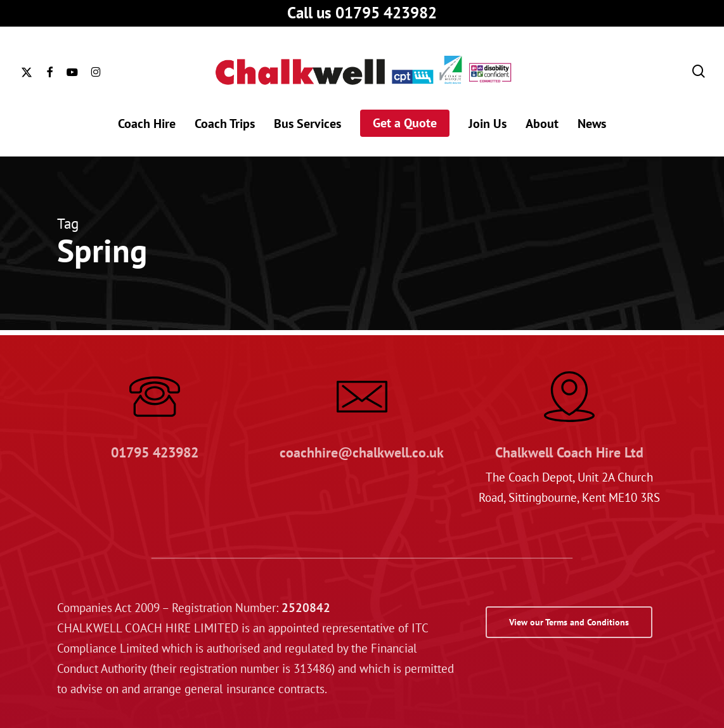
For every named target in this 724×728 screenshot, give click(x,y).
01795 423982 (155, 452)
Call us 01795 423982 (362, 13)
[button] (569, 622)
